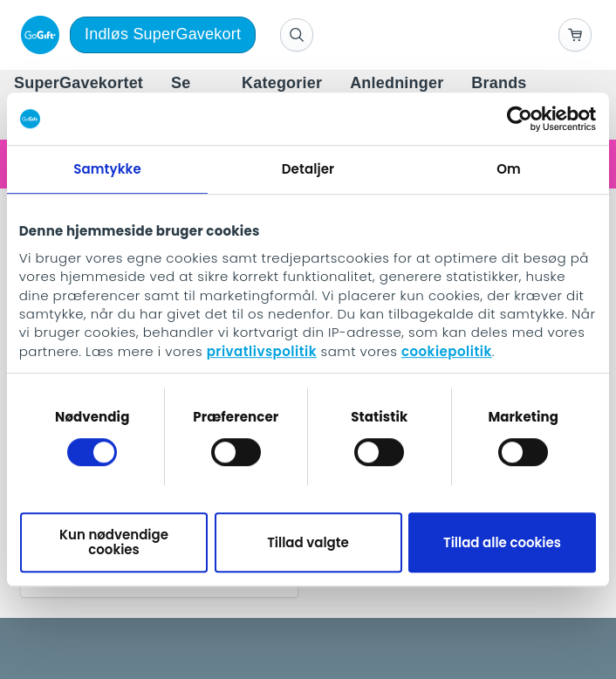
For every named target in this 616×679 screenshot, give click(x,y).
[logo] (37, 35)
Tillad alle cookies (502, 542)
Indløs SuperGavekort (163, 34)
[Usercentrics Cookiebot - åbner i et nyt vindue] (520, 119)
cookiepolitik (447, 351)
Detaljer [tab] (308, 169)
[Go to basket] (575, 35)
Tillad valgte (308, 542)
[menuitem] (79, 84)
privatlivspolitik (262, 351)
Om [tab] (509, 169)
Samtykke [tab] (107, 169)
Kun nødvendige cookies (114, 542)
